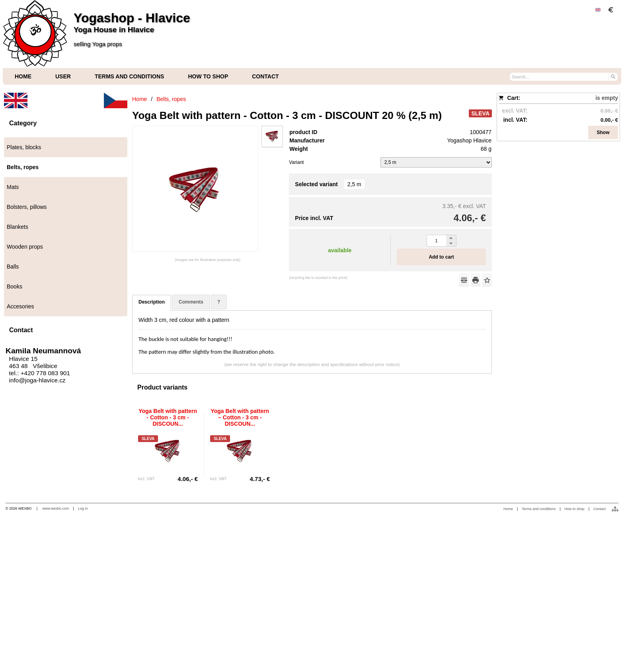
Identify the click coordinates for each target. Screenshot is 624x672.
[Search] (613, 76)
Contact (600, 509)
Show (603, 132)
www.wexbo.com (56, 508)
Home (508, 509)
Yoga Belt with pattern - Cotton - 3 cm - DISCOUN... (168, 417)
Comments (191, 302)
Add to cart (441, 257)
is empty (607, 98)
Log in (83, 508)
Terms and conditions (539, 509)
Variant (296, 162)
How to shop (575, 509)
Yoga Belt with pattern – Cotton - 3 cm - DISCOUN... (240, 417)
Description (152, 302)
